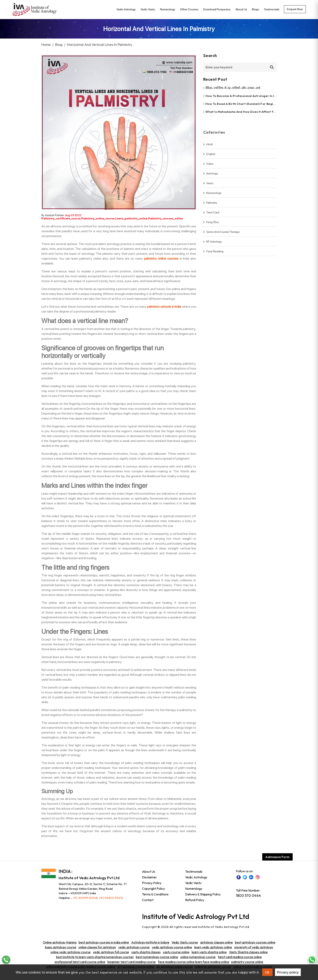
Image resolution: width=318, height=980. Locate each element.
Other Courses (189, 9)
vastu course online (176, 952)
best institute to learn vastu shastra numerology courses (95, 957)
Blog (59, 45)
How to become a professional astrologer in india (243, 96)
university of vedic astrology (254, 947)
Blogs (255, 9)
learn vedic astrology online (213, 947)
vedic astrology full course (111, 952)
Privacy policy (288, 972)
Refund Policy (195, 900)
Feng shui (211, 225)
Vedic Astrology (126, 9)
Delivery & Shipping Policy (203, 894)
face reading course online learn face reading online (194, 962)
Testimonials (272, 9)
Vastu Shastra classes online (248, 952)
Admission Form (277, 857)
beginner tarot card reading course (132, 962)
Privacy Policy (152, 883)
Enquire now (295, 9)
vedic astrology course (134, 947)
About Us (241, 9)
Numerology (168, 9)
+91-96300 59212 (111, 898)
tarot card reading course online (240, 957)
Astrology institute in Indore (150, 942)
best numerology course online (157, 957)
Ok (267, 972)
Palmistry (210, 205)
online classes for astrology (97, 947)
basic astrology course (61, 947)
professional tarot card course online (80, 962)
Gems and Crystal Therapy (221, 234)
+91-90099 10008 (85, 898)
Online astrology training (60, 942)
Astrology (211, 176)
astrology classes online (216, 942)
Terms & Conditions (155, 894)
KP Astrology (213, 244)
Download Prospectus (217, 9)
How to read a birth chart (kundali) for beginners (243, 104)
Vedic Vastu (148, 9)
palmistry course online (247, 962)
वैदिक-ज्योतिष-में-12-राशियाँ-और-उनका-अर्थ (233, 88)
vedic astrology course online (172, 947)
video (208, 166)
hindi (208, 147)
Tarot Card (211, 215)
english (209, 157)
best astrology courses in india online (104, 942)
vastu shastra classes (146, 952)
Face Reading (213, 254)
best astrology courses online (255, 942)
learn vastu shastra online (209, 952)
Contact (148, 900)
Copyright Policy (153, 889)
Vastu (208, 186)
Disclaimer (149, 877)
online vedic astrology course (71, 952)
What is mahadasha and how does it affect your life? (246, 112)
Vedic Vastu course (185, 942)
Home (46, 45)
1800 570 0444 (248, 896)
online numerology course (198, 957)
